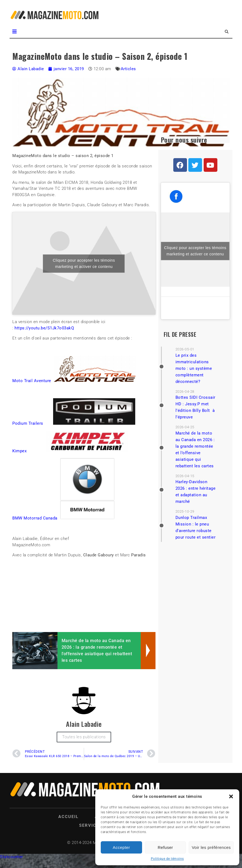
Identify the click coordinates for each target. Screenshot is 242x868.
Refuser (165, 847)
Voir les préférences (211, 847)
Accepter (121, 847)
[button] (231, 796)
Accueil (68, 817)
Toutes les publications (84, 737)
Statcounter (11, 857)
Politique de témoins (167, 859)
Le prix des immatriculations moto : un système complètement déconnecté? (194, 368)
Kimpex (19, 451)
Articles (128, 69)
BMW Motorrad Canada (35, 518)
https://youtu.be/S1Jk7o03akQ (44, 328)
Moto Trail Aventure (32, 381)
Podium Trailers (28, 423)
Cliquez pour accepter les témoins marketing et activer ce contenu (84, 263)
